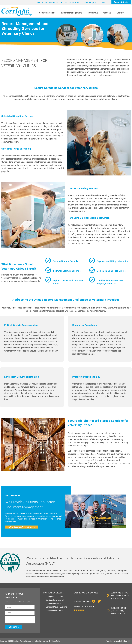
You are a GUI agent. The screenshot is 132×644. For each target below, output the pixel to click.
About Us (107, 13)
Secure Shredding (48, 13)
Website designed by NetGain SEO (119, 641)
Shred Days (93, 13)
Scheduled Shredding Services (18, 116)
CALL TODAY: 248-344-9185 (86, 593)
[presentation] (20, 620)
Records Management (72, 13)
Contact (121, 13)
